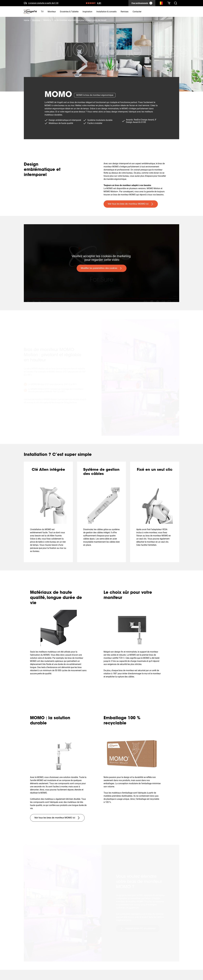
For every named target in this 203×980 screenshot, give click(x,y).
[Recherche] (161, 4)
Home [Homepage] (27, 20)
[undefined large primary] (131, 204)
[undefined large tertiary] (57, 818)
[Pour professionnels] (142, 3)
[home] (30, 12)
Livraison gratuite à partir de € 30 (43, 3)
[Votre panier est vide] (169, 3)
